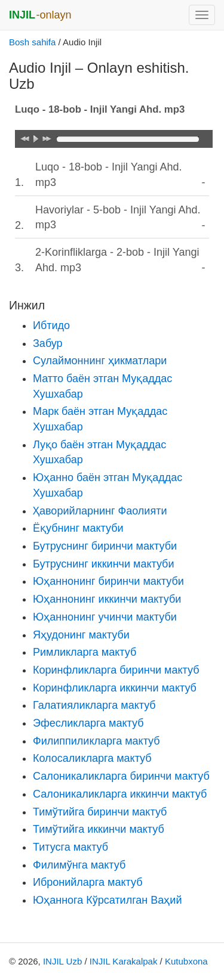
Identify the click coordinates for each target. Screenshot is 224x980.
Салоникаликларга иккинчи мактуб (120, 794)
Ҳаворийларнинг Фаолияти (100, 511)
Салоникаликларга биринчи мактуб (121, 776)
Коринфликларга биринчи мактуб (116, 670)
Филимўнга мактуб (79, 865)
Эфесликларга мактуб (88, 723)
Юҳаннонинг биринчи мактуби (108, 581)
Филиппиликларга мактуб (96, 741)
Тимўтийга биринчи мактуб (100, 812)
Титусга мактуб (70, 847)
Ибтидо (51, 325)
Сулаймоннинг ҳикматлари (100, 361)
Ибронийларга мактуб (88, 882)
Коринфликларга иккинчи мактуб (115, 688)
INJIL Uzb (62, 961)
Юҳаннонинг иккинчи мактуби (107, 599)
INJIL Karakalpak (124, 961)
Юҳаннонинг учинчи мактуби (105, 617)
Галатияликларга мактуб (94, 705)
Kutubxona (186, 961)
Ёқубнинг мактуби (78, 528)
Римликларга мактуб (85, 652)
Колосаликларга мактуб (92, 758)
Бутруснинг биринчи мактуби (105, 546)
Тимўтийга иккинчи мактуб (99, 829)
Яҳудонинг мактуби (81, 635)
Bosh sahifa (32, 42)
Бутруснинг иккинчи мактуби (103, 564)
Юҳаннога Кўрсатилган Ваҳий (107, 900)
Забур (48, 343)
